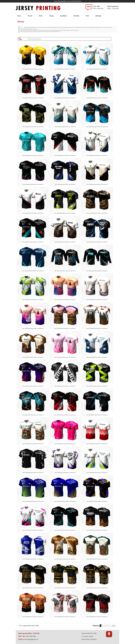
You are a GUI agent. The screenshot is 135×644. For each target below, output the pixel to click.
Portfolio (76, 16)
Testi (87, 16)
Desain (30, 16)
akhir (114, 626)
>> (110, 626)
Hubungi (98, 16)
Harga (51, 16)
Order (41, 16)
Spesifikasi (63, 16)
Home (19, 16)
